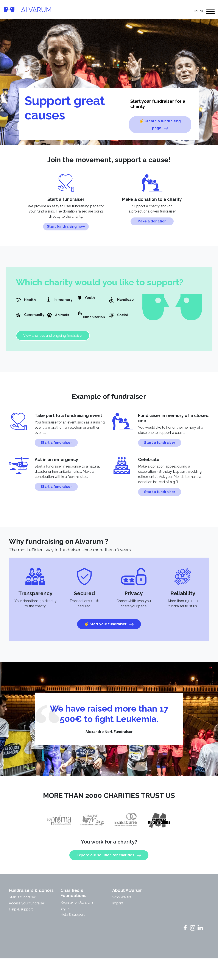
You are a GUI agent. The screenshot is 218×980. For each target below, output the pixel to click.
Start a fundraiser (56, 446)
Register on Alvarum (77, 906)
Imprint (118, 907)
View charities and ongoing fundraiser (53, 339)
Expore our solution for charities (109, 859)
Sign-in (66, 912)
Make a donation (152, 225)
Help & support (21, 913)
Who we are (122, 901)
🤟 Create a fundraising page (160, 125)
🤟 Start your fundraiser (109, 628)
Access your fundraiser (27, 907)
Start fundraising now (66, 230)
